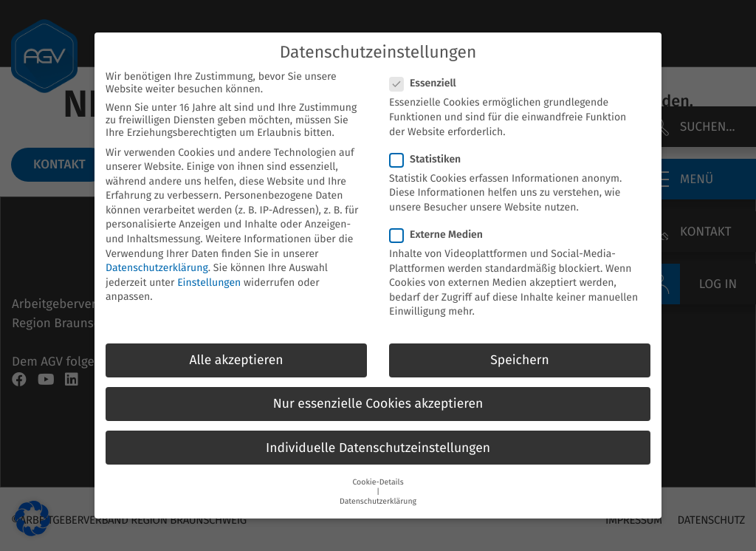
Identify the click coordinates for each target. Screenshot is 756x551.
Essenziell (427, 69)
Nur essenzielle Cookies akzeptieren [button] (378, 390)
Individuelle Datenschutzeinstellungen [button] (378, 433)
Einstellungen (209, 268)
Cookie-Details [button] (378, 468)
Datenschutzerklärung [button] (378, 487)
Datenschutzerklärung (157, 254)
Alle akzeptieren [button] (236, 346)
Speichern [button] (520, 346)
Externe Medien (441, 220)
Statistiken (430, 145)
